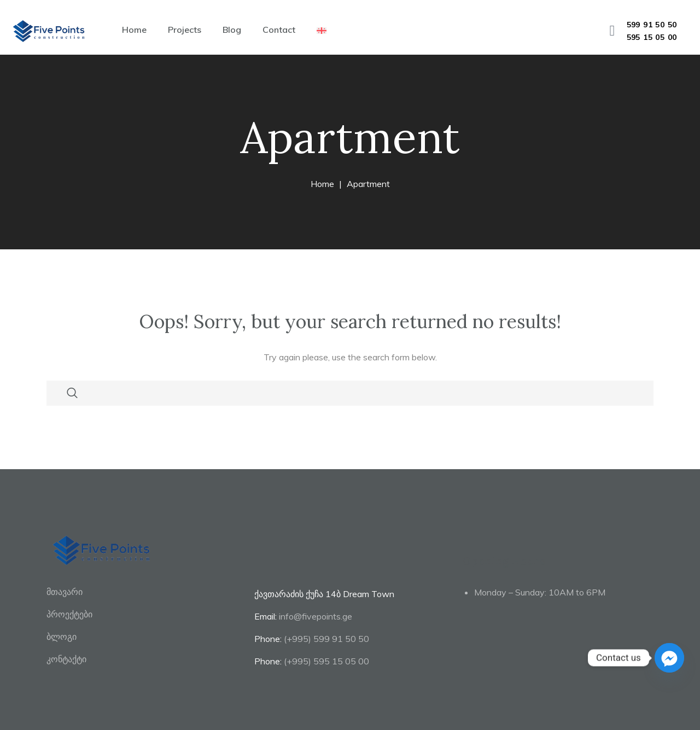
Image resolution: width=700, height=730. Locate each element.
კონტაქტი (66, 659)
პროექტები (69, 614)
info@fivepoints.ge (316, 616)
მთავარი (65, 592)
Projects (185, 30)
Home (134, 30)
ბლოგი (62, 636)
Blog (232, 30)
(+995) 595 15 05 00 (326, 661)
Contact (279, 30)
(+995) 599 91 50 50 (326, 639)
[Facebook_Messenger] (669, 658)
